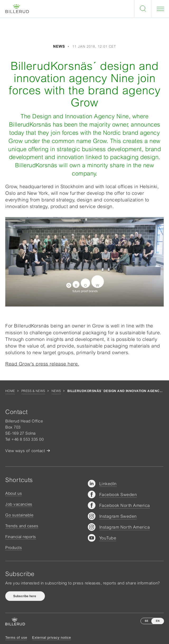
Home (10, 391)
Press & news (33, 391)
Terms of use (16, 638)
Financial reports (21, 537)
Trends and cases (22, 526)
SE (147, 621)
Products (14, 548)
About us (14, 493)
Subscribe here (25, 596)
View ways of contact (25, 451)
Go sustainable (19, 515)
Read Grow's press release (42, 364)
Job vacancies (19, 504)
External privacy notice (52, 638)
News (56, 391)
